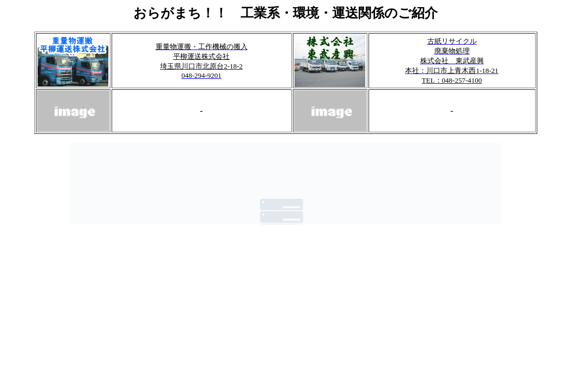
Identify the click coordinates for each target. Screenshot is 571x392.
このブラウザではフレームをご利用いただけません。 (285, 183)
